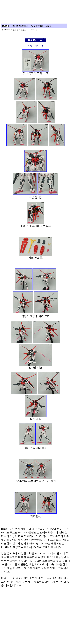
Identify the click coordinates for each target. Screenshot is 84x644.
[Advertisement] (36, 12)
